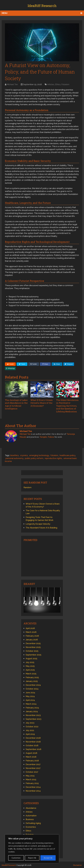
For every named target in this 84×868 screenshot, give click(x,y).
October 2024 (32, 688)
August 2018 (31, 752)
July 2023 (30, 722)
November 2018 (33, 741)
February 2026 (32, 635)
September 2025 (33, 654)
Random (28, 487)
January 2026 (32, 639)
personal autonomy (14, 458)
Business (30, 819)
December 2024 (33, 684)
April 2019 (30, 734)
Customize (16, 858)
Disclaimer (77, 865)
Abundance (31, 807)
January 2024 (32, 711)
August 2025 (31, 658)
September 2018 (33, 749)
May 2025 (30, 666)
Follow (51, 436)
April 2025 (30, 669)
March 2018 (31, 756)
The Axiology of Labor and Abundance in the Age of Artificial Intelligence (16, 404)
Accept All (48, 858)
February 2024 (32, 707)
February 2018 (32, 760)
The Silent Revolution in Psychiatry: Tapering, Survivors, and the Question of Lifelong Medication (67, 405)
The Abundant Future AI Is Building (41, 527)
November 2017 (33, 768)
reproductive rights (53, 458)
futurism (54, 455)
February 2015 (32, 783)
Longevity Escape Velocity (38, 523)
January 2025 (32, 681)
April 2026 (30, 628)
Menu (5, 13)
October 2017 (32, 771)
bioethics (14, 455)
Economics (31, 826)
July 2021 (30, 730)
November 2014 (33, 790)
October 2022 (32, 726)
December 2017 (33, 764)
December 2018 (33, 737)
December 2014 (33, 786)
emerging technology (39, 455)
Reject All (32, 858)
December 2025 (33, 643)
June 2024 (30, 692)
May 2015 (30, 775)
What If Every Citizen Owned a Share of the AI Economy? (41, 403)
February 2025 (32, 677)
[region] (32, 849)
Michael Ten (12, 84)
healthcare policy (67, 455)
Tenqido (43, 436)
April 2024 (30, 700)
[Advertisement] (42, 558)
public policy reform (34, 458)
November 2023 (33, 715)
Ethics (58, 84)
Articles (51, 84)
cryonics (24, 455)
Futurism (65, 84)
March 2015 (31, 779)
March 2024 (31, 703)
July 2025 (30, 662)
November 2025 (33, 647)
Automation (31, 815)
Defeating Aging (33, 823)
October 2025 (32, 650)
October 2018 (32, 745)
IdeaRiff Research (42, 6)
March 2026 (31, 631)
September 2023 (33, 718)
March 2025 (31, 673)
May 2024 (30, 696)
